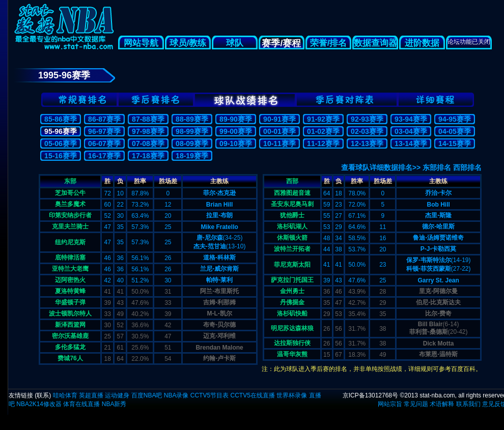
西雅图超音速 (292, 193)
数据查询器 (375, 43)
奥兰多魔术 (70, 204)
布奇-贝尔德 (219, 325)
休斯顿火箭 (292, 238)
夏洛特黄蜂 (70, 291)
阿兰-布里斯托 (219, 291)
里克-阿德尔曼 (438, 291)
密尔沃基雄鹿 (70, 336)
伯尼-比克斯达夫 (438, 302)
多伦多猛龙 (70, 347)
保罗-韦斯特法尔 (429, 260)
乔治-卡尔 (438, 193)
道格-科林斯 (219, 257)
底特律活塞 (70, 257)
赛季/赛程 (281, 43)
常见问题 (416, 404)
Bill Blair (430, 324)
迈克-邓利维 (219, 336)
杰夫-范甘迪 (210, 246)
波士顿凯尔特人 (70, 313)
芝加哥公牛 (70, 193)
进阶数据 (422, 43)
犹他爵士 (292, 215)
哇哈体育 (65, 395)
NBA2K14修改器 (39, 404)
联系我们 (468, 404)
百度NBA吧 (147, 395)
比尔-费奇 (438, 313)
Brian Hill (220, 205)
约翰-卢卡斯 (219, 358)
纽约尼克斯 (70, 242)
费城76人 (70, 358)
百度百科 (463, 369)
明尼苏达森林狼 (292, 328)
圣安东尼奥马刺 (292, 204)
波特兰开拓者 (292, 249)
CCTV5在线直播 (252, 395)
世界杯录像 (292, 395)
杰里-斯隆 (438, 215)
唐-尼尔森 (210, 238)
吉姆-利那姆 (219, 302)
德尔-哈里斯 (438, 226)
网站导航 (141, 43)
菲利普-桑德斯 (429, 332)
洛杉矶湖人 (292, 226)
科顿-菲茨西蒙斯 (429, 269)
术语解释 (442, 404)
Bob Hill (438, 205)
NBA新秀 (114, 404)
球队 (235, 43)
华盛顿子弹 (70, 302)
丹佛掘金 (292, 302)
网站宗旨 (390, 404)
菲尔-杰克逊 (219, 193)
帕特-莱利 (219, 280)
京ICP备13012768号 (370, 395)
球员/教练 (188, 43)
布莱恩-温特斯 (438, 354)
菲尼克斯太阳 (292, 265)
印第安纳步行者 (70, 215)
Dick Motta (439, 343)
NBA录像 (176, 395)
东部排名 (437, 167)
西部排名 (467, 167)
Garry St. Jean (438, 280)
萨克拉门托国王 (292, 280)
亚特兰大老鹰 (70, 269)
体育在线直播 (81, 404)
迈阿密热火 (70, 280)
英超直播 (91, 395)
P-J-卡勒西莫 (439, 249)
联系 (43, 395)
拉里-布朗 (219, 215)
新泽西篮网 (70, 325)
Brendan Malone (219, 348)
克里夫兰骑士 (70, 226)
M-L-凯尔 (219, 313)
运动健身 (117, 395)
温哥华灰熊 (292, 354)
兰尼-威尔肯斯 (219, 269)
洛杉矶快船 (292, 313)
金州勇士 (292, 291)
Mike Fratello (219, 227)
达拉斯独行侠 (292, 343)
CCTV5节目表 (209, 395)
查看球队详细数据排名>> (381, 167)
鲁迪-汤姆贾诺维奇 (438, 238)
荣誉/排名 (329, 43)
